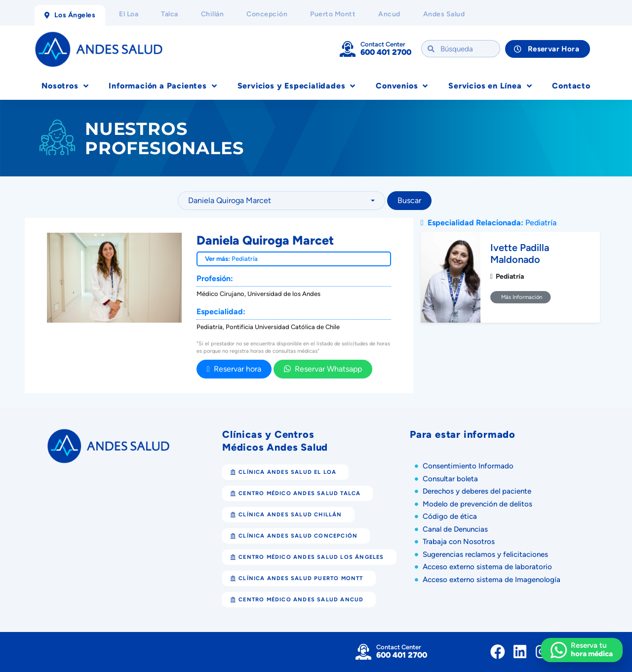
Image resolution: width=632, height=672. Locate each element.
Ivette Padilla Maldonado (520, 253)
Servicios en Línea (490, 86)
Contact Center (383, 44)
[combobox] (281, 201)
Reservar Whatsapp (323, 369)
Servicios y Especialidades (297, 86)
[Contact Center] (348, 49)
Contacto (571, 86)
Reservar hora (234, 369)
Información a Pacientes (163, 86)
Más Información (521, 297)
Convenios (402, 86)
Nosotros (65, 86)
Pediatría (245, 259)
